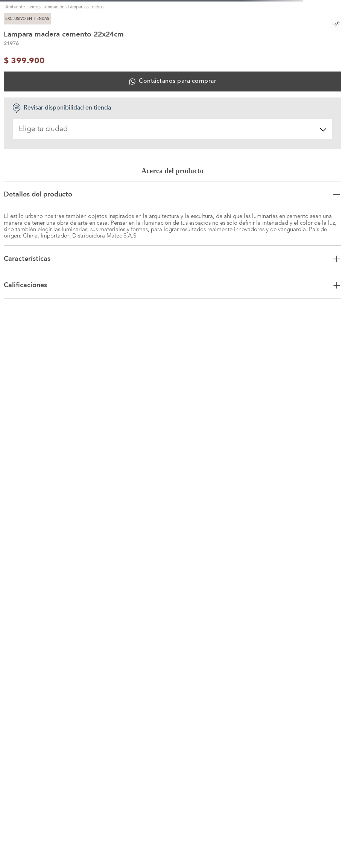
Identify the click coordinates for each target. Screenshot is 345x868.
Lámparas (77, 7)
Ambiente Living (22, 7)
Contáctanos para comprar (178, 81)
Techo (96, 7)
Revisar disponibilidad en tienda (62, 108)
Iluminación (53, 7)
